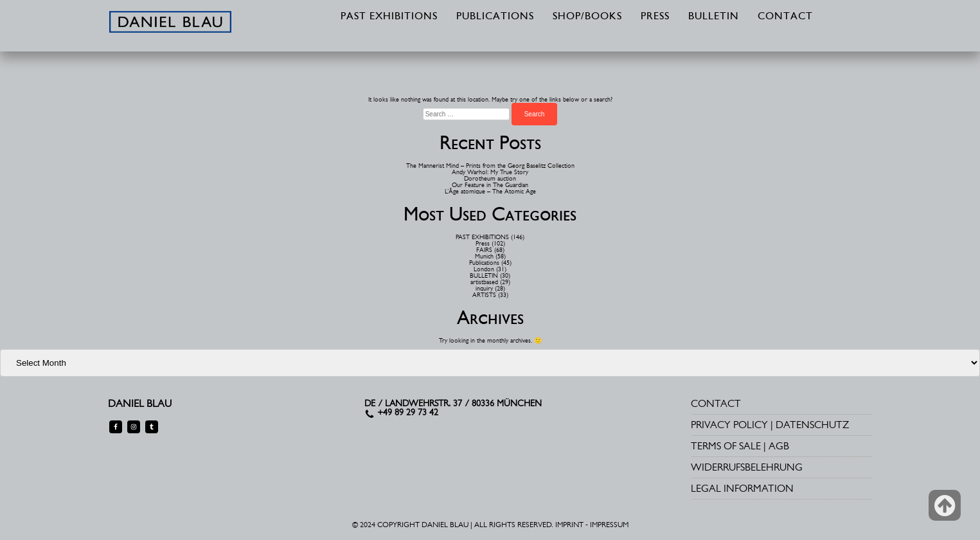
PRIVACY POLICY (729, 425)
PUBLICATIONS (495, 17)
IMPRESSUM (609, 525)
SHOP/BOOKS (587, 17)
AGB (779, 446)
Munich (484, 256)
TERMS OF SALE (726, 446)
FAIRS (484, 250)
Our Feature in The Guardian (490, 185)
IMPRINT (569, 525)
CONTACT (785, 17)
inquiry (484, 288)
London (484, 269)
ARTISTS (484, 295)
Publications (484, 263)
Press (483, 243)
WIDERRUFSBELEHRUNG (747, 467)
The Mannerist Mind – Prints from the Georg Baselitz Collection (490, 166)
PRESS (655, 17)
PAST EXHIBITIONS (389, 17)
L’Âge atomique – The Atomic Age (490, 191)
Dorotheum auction (490, 178)
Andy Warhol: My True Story (490, 172)
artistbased (484, 282)
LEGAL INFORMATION (742, 488)
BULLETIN (714, 17)
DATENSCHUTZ (812, 425)
